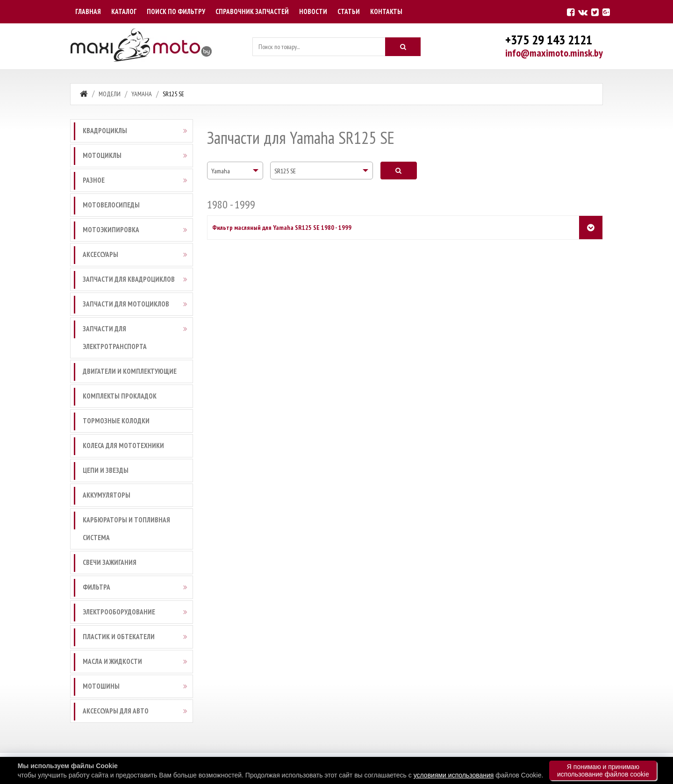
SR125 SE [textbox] (285, 171)
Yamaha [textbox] (221, 171)
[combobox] (235, 171)
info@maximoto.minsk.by (554, 53)
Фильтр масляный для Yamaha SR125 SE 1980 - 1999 (282, 228)
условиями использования (454, 775)
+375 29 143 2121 (549, 39)
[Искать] (403, 47)
